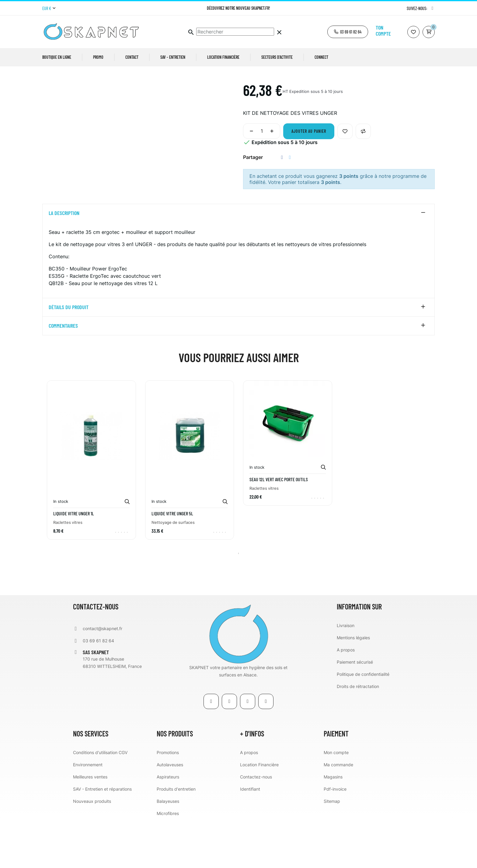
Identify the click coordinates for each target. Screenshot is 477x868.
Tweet (290, 204)
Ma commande (338, 812)
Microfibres (168, 860)
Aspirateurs (168, 824)
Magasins (333, 824)
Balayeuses (168, 848)
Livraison (346, 672)
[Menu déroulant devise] (49, 9)
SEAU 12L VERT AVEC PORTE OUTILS (279, 526)
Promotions (168, 799)
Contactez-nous (256, 824)
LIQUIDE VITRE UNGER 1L (74, 560)
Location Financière (259, 812)
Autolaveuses (170, 812)
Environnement (88, 812)
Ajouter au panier (309, 178)
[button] (348, 32)
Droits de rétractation (358, 733)
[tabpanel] (91, 511)
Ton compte (383, 30)
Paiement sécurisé (355, 709)
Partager (282, 204)
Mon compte (336, 799)
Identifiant (250, 836)
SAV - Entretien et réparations (102, 836)
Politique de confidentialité (363, 721)
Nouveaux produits (92, 848)
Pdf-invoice (335, 836)
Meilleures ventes (90, 824)
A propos (346, 697)
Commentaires (63, 373)
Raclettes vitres (68, 569)
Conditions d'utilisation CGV (100, 799)
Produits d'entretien (176, 836)
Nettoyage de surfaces (173, 569)
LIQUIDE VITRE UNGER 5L (172, 560)
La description (64, 260)
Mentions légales (353, 685)
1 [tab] (238, 600)
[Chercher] (235, 32)
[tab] (238, 260)
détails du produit (69, 354)
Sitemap (332, 848)
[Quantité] (262, 178)
